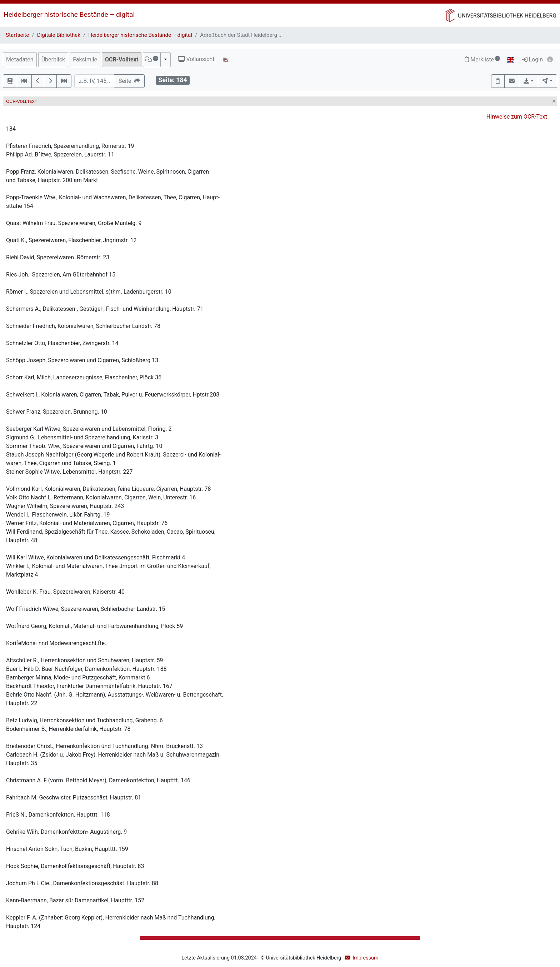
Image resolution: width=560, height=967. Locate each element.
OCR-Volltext (122, 59)
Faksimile (85, 59)
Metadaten (20, 59)
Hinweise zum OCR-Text (517, 117)
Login (532, 59)
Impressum (365, 958)
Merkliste (482, 59)
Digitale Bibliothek (59, 35)
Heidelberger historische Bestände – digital (69, 14)
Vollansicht (196, 59)
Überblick (53, 59)
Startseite (17, 35)
